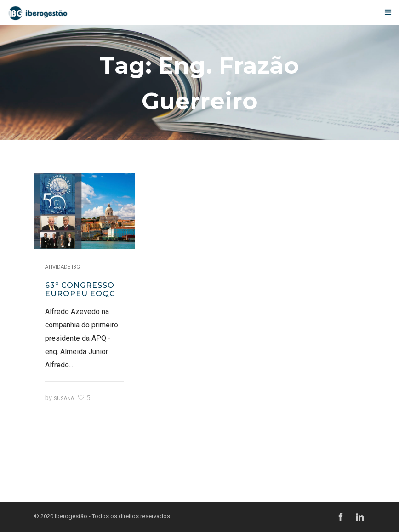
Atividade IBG (63, 267)
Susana (64, 398)
